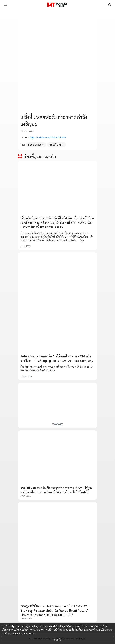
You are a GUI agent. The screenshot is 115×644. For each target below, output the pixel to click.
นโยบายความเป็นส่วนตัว (14, 630)
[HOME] (57, 5)
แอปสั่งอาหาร (57, 145)
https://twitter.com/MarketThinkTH (48, 137)
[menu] (5, 5)
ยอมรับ (58, 640)
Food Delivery (36, 145)
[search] (110, 5)
